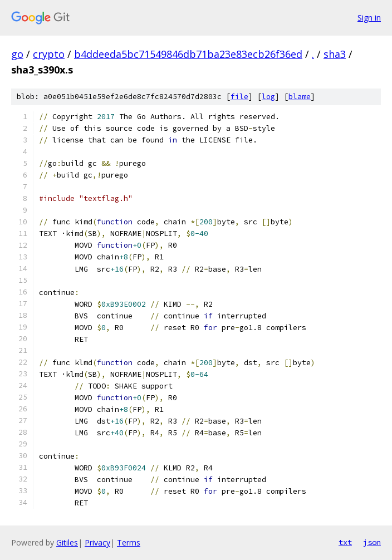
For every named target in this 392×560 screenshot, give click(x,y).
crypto (49, 54)
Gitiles (67, 542)
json (372, 542)
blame (300, 97)
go (17, 54)
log (268, 97)
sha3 (335, 54)
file (239, 97)
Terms (129, 542)
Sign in (369, 18)
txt (345, 542)
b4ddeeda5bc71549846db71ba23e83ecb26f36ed (188, 54)
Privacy (97, 542)
